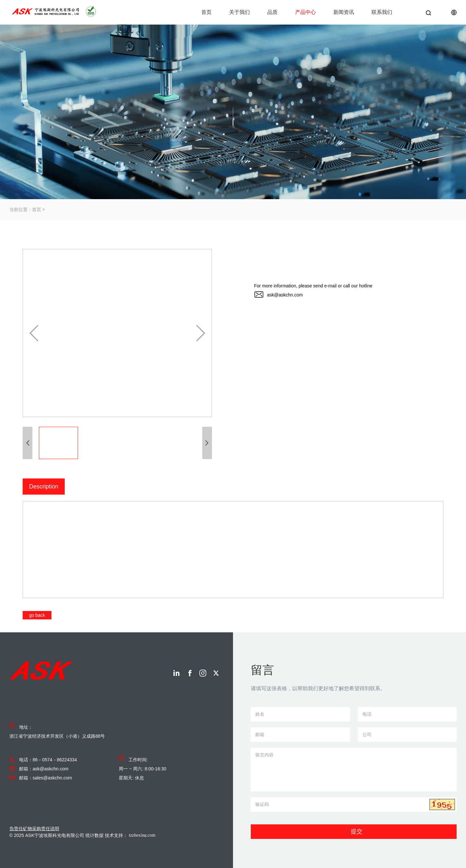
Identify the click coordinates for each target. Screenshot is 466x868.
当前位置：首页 (25, 209)
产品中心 (305, 12)
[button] (34, 333)
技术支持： (137, 835)
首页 (206, 12)
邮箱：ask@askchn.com (44, 769)
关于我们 (239, 12)
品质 (272, 12)
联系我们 (382, 12)
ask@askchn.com (285, 295)
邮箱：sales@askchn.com (46, 778)
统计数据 (94, 835)
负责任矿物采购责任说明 (34, 829)
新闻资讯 (344, 12)
